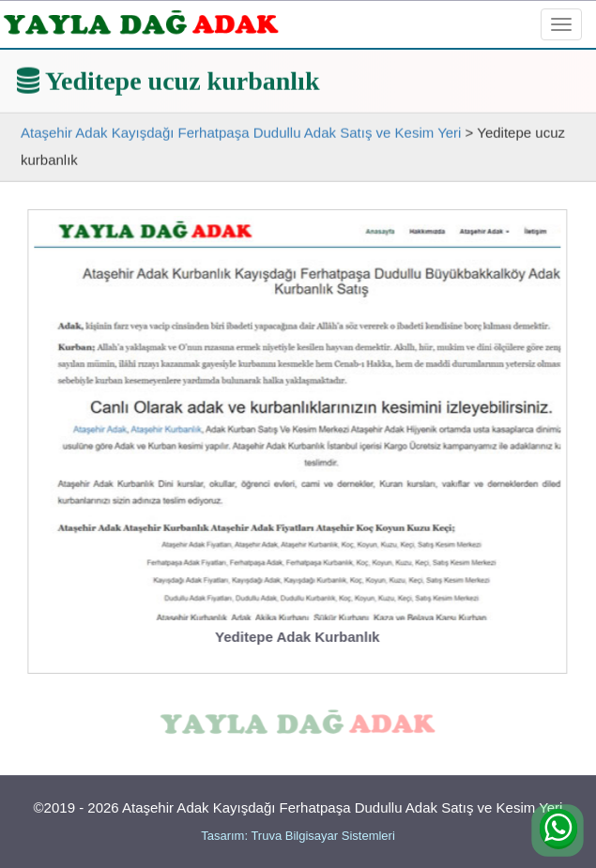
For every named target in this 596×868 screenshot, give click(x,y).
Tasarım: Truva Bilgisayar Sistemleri (298, 836)
